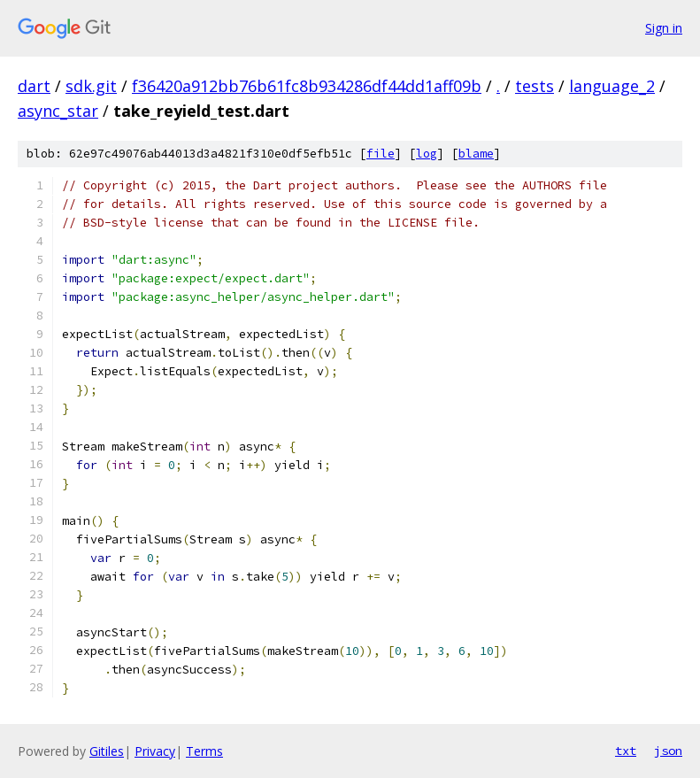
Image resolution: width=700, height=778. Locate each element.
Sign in (664, 28)
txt (626, 751)
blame (476, 154)
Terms (204, 751)
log (427, 154)
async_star (58, 111)
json (668, 751)
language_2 (612, 86)
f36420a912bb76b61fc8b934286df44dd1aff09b (307, 86)
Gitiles (107, 751)
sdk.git (91, 86)
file (381, 154)
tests (535, 86)
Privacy (155, 751)
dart (34, 86)
